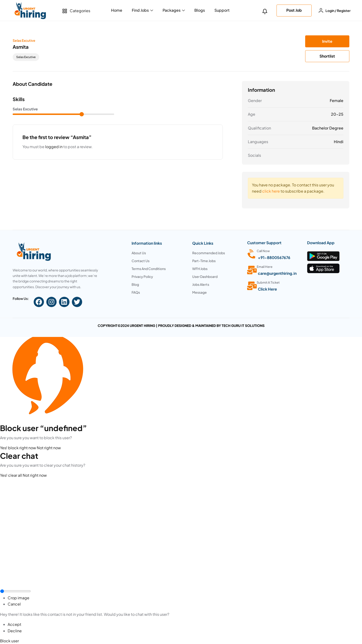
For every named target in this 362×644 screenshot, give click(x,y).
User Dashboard (205, 276)
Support (222, 10)
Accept (14, 624)
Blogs (200, 10)
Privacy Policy (143, 276)
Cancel (14, 604)
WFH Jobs (200, 269)
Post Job (294, 10)
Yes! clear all (11, 475)
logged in (54, 147)
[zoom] (15, 591)
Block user (9, 641)
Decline (15, 631)
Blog (135, 284)
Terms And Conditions (149, 269)
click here (271, 191)
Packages (174, 10)
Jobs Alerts (201, 284)
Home (117, 10)
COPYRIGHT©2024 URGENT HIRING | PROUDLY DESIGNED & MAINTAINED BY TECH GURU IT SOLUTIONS (181, 325)
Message (200, 292)
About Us (139, 253)
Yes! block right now (18, 448)
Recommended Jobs (209, 253)
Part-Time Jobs (204, 261)
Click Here (267, 289)
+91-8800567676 (274, 257)
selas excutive (26, 57)
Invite (327, 41)
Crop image (19, 598)
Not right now (49, 448)
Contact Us (141, 261)
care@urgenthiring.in (277, 273)
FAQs (136, 292)
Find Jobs (142, 10)
